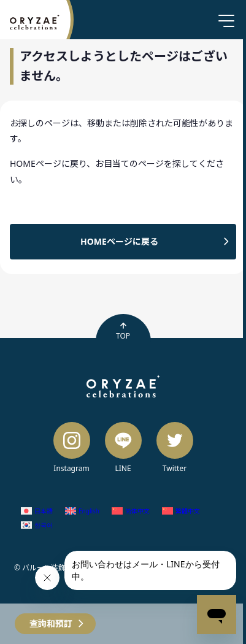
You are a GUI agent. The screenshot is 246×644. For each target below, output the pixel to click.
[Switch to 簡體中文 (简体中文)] (131, 511)
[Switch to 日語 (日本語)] (37, 511)
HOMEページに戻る (119, 241)
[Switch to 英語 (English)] (82, 511)
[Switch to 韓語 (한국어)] (37, 525)
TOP (123, 331)
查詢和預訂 (51, 623)
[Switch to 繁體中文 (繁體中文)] (181, 511)
